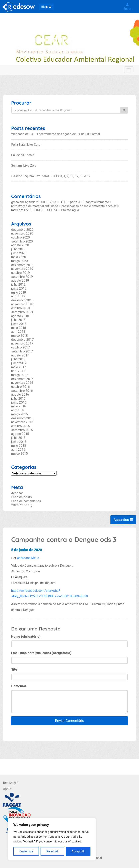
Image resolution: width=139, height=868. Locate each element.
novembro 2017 (22, 343)
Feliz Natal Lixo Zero (26, 145)
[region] (52, 839)
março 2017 (19, 375)
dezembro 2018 (22, 300)
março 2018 (19, 336)
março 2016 (19, 414)
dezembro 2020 (22, 230)
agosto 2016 (20, 394)
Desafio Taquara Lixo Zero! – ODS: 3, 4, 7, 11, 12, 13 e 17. (51, 176)
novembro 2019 (22, 269)
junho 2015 (19, 442)
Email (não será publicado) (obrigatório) (41, 653)
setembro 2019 (22, 277)
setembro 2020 (22, 241)
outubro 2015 (20, 426)
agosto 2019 (20, 281)
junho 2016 (19, 402)
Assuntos (123, 520)
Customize (26, 851)
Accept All (78, 851)
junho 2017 (19, 363)
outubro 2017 (20, 347)
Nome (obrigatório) (26, 637)
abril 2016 (18, 410)
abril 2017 (18, 371)
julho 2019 (18, 285)
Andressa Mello (28, 558)
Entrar (127, 7)
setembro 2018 (22, 312)
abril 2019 (18, 296)
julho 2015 (18, 438)
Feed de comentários (26, 501)
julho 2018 (18, 320)
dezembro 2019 (22, 265)
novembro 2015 (22, 422)
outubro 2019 (20, 273)
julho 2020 (18, 249)
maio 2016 (19, 406)
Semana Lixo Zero (24, 166)
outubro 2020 (20, 237)
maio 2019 (19, 292)
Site (14, 670)
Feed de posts (21, 497)
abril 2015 (18, 450)
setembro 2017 (22, 351)
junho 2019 (19, 289)
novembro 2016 (22, 383)
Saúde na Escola (23, 155)
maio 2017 (19, 367)
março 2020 (19, 261)
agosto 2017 (20, 355)
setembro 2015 (22, 430)
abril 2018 (18, 332)
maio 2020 (19, 257)
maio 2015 (19, 446)
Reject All (52, 851)
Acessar (17, 493)
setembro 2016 (22, 391)
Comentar (19, 686)
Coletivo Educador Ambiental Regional (70, 44)
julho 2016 (18, 398)
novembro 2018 (22, 304)
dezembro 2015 (22, 418)
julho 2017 (18, 359)
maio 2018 (19, 328)
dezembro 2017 (22, 340)
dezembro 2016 (22, 379)
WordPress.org (22, 505)
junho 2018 (19, 324)
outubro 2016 (20, 387)
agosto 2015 (20, 434)
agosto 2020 (20, 245)
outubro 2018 (20, 308)
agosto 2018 (20, 316)
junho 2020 (19, 253)
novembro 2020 (22, 233)
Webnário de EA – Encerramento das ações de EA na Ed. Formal (56, 134)
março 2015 (19, 454)
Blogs (46, 7)
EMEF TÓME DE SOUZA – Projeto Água (51, 210)
